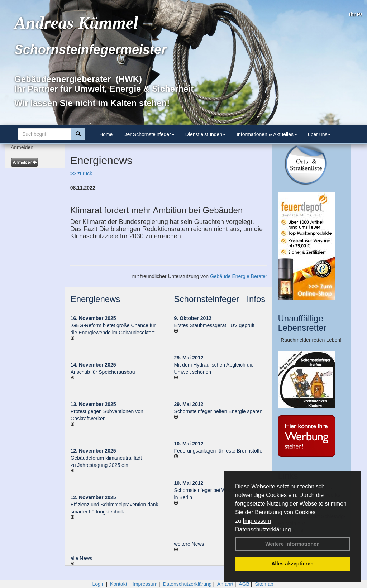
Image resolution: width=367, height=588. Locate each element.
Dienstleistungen (206, 134)
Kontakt (118, 584)
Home (106, 134)
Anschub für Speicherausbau (103, 372)
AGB (244, 584)
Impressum (257, 521)
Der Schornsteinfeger (149, 134)
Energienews (96, 299)
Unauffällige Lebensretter (302, 323)
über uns (319, 134)
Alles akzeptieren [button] (292, 564)
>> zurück (81, 173)
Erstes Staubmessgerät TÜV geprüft (215, 325)
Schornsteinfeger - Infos (220, 299)
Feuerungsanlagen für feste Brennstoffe (218, 451)
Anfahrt (225, 584)
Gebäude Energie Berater (239, 276)
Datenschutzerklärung (263, 529)
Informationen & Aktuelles (267, 134)
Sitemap (264, 584)
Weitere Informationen (292, 544)
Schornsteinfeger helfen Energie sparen (218, 411)
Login (98, 584)
